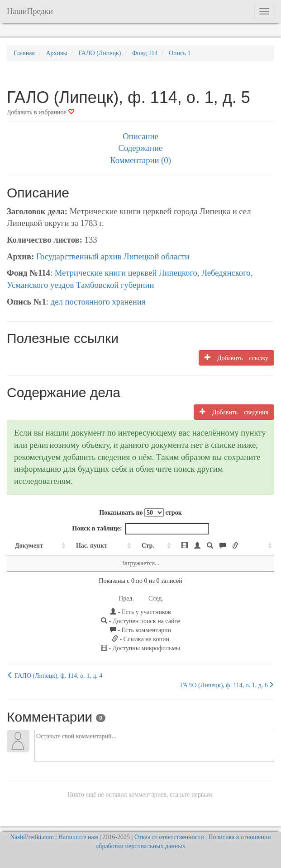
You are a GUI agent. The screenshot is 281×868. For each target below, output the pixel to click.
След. (156, 598)
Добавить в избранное (40, 112)
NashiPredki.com (32, 837)
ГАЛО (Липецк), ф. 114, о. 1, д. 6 (227, 685)
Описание (140, 136)
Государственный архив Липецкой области (113, 256)
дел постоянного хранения (98, 302)
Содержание (141, 148)
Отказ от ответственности (169, 837)
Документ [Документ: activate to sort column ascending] (29, 546)
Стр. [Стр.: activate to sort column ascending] (148, 546)
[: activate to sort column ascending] (224, 546)
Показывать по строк (140, 513)
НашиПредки (30, 11)
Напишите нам (78, 837)
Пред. (126, 598)
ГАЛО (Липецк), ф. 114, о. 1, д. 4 (55, 676)
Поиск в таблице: (140, 529)
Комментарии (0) (140, 160)
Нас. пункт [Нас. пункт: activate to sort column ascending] (92, 546)
